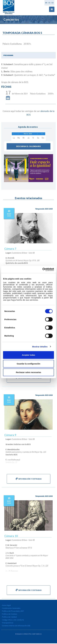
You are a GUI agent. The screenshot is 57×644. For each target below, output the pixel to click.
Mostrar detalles (40, 346)
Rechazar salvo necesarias (29, 372)
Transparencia (8, 623)
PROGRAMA (8, 55)
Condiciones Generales (11, 609)
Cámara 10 (11, 537)
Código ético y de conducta (13, 620)
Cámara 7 (10, 249)
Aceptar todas (28, 355)
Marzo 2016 (28, 134)
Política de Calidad (9, 618)
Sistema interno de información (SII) (16, 626)
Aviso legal (6, 606)
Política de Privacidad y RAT (13, 612)
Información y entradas (28, 378)
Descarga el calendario (28, 147)
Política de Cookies (10, 615)
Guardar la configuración (28, 364)
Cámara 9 (10, 436)
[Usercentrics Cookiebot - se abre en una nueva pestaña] (42, 269)
